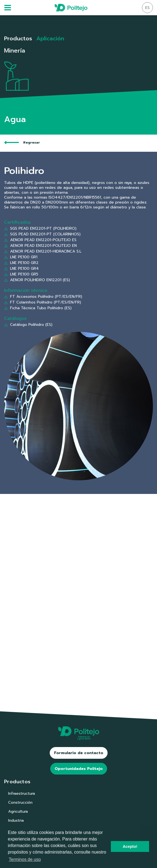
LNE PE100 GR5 (21, 274)
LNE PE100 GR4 (21, 268)
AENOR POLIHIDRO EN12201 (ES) (37, 280)
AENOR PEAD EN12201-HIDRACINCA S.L (43, 251)
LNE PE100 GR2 (21, 263)
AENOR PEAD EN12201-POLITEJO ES (40, 240)
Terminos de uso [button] (25, 859)
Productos (18, 38)
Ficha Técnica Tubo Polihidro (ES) (38, 308)
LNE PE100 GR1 (21, 257)
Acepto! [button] (130, 846)
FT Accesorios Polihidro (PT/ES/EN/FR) (43, 297)
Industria (16, 820)
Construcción (20, 802)
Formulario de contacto (79, 753)
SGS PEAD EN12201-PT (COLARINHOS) (42, 234)
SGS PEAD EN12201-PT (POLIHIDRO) (40, 229)
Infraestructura (22, 793)
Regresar (22, 142)
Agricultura (18, 811)
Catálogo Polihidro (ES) (28, 325)
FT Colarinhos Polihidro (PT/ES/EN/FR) (43, 302)
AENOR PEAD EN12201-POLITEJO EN (40, 246)
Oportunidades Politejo (79, 769)
